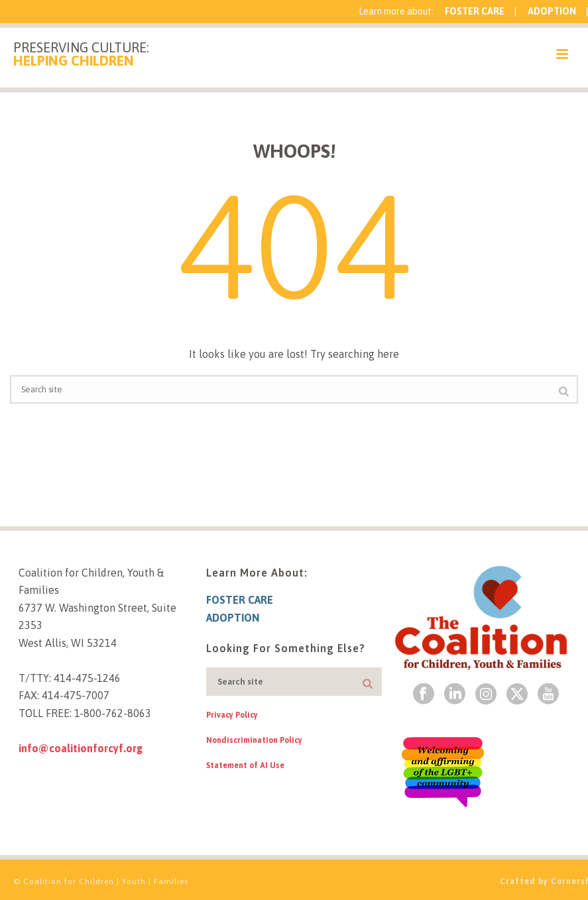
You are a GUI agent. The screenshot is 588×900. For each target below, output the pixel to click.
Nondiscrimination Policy (254, 740)
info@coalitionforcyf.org (81, 748)
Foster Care (475, 11)
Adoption (552, 11)
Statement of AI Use (245, 765)
